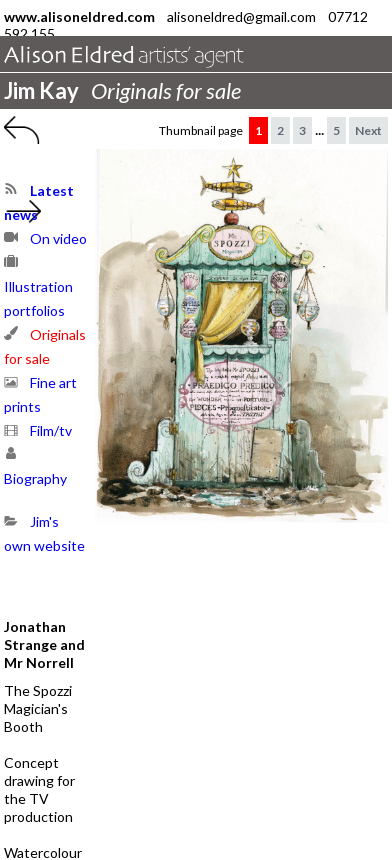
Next (368, 130)
